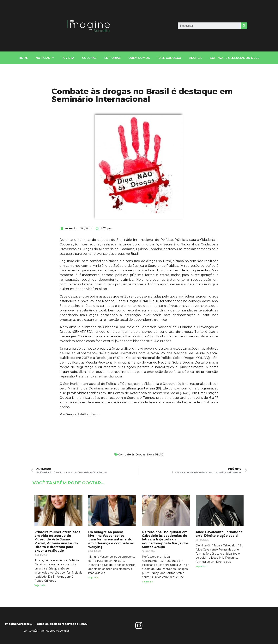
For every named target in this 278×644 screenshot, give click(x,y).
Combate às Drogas (132, 454)
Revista (68, 58)
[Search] (244, 26)
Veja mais (40, 585)
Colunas (89, 58)
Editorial (112, 58)
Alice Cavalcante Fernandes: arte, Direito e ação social (219, 534)
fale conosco (169, 58)
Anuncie (196, 58)
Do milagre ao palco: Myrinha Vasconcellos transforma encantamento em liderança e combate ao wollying (111, 539)
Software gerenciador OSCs (235, 58)
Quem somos (139, 58)
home (23, 58)
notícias (45, 58)
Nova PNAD (155, 454)
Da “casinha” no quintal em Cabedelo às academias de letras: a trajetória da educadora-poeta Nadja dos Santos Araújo (165, 539)
